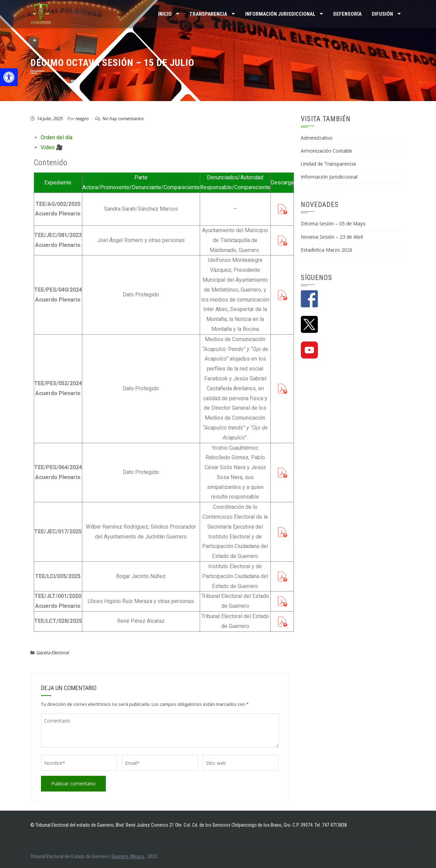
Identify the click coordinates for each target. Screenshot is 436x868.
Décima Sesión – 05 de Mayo (333, 223)
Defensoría (347, 14)
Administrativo (317, 138)
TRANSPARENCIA (208, 14)
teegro (82, 118)
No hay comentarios (123, 118)
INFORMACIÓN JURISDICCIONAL (280, 14)
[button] (9, 77)
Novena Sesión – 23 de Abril (332, 237)
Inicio (165, 14)
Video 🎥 (52, 147)
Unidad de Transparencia (328, 164)
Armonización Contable (327, 151)
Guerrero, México (128, 856)
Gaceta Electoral (52, 653)
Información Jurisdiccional (329, 177)
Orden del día (57, 137)
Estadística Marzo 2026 (327, 250)
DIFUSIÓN (382, 14)
